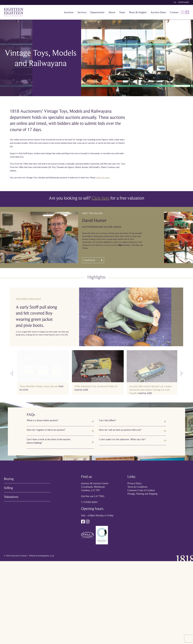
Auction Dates (158, 12)
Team (122, 12)
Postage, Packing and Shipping (142, 494)
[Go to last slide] (12, 373)
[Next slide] (182, 373)
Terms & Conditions (137, 487)
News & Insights (138, 12)
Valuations (11, 497)
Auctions (69, 12)
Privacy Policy (135, 483)
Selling (8, 488)
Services (82, 12)
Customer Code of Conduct (141, 490)
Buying (9, 479)
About (112, 12)
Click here (101, 198)
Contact (174, 12)
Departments (97, 12)
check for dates (103, 178)
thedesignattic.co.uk (46, 556)
